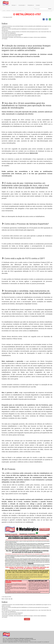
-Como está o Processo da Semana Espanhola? (12, 35)
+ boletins (27, 619)
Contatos (38, 5)
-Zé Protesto (4, 39)
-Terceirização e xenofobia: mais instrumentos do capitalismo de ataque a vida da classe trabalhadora (24, 37)
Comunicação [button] (22, 5)
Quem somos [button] (6, 5)
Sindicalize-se (31, 5)
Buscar (50, 9)
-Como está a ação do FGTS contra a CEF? (11, 36)
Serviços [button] (14, 5)
